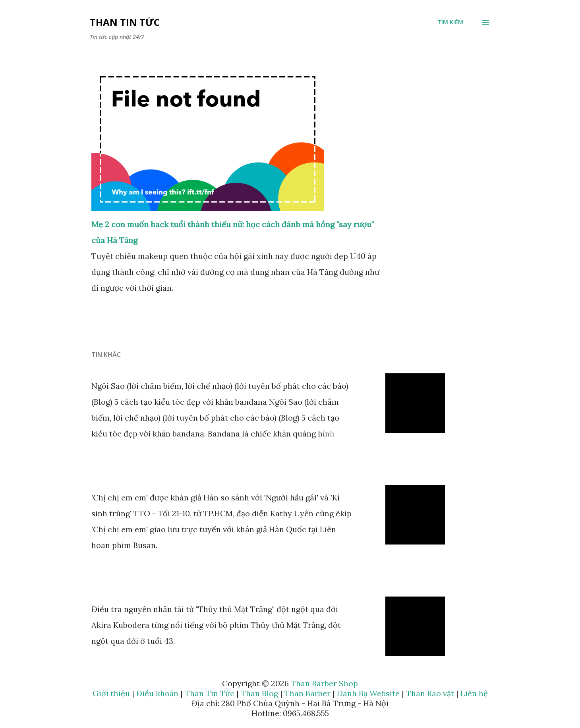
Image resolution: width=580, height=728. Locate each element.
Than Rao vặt (430, 693)
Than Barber (307, 693)
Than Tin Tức (125, 22)
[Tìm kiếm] (450, 22)
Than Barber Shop (324, 683)
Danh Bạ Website (368, 693)
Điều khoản (157, 693)
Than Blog (259, 693)
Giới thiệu (111, 693)
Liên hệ (474, 693)
